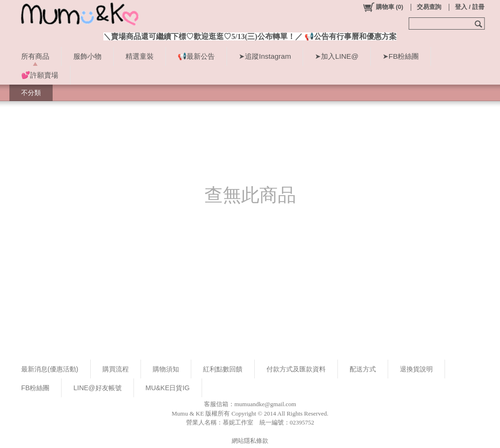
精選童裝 (140, 56)
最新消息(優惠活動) (50, 369)
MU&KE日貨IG (168, 388)
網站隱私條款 (250, 441)
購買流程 (116, 369)
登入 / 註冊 (470, 7)
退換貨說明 (416, 369)
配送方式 (363, 369)
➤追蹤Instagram (265, 56)
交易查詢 (429, 7)
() (383, 7)
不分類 (31, 93)
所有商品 (35, 56)
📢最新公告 (196, 56)
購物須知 (166, 369)
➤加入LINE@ (337, 56)
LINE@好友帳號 (97, 388)
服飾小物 (87, 56)
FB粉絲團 (35, 388)
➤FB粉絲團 (401, 56)
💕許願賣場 (40, 75)
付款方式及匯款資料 (296, 369)
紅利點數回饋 (223, 369)
